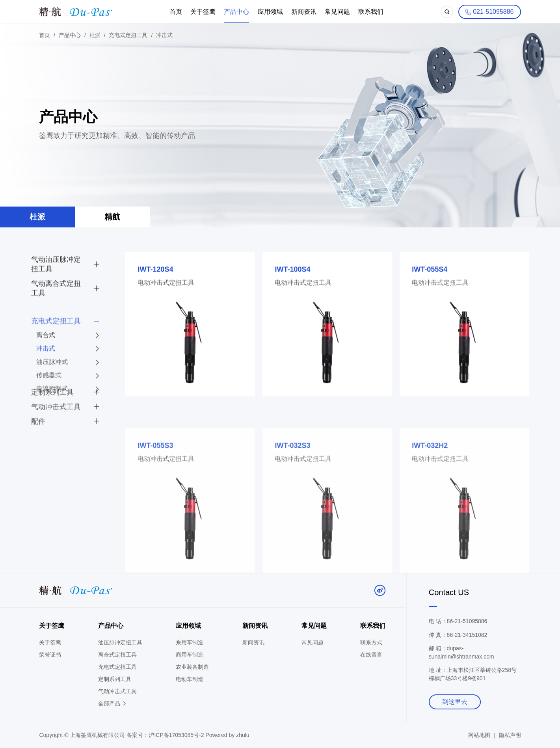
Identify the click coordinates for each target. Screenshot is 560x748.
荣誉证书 (50, 655)
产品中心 (236, 12)
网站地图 (479, 735)
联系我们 (371, 12)
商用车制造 (190, 655)
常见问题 (337, 12)
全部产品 (113, 703)
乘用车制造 (190, 642)
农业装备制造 (192, 667)
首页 (176, 12)
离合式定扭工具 (117, 655)
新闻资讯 (304, 12)
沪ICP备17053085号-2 (177, 735)
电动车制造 (190, 679)
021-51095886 (489, 12)
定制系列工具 (115, 679)
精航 (112, 218)
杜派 (95, 35)
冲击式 (164, 35)
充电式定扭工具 (128, 35)
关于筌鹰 (203, 12)
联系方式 (371, 642)
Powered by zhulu (227, 735)
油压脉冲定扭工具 (120, 642)
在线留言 (371, 655)
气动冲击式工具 (117, 691)
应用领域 (270, 12)
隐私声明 (510, 735)
